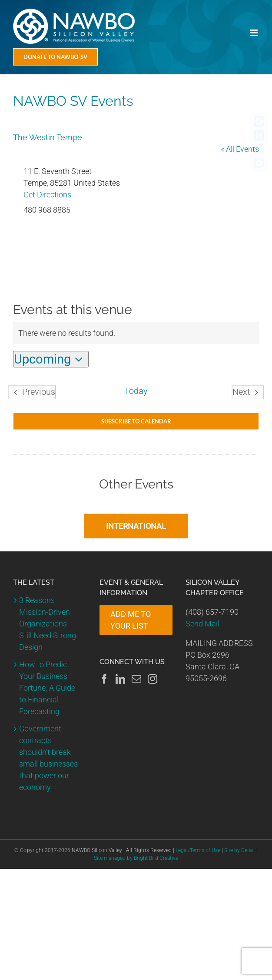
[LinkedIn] (120, 679)
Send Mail (202, 624)
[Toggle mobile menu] (254, 33)
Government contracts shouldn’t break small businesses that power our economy (48, 758)
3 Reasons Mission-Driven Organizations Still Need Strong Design (48, 624)
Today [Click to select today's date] (136, 391)
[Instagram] (153, 679)
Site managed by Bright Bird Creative (136, 858)
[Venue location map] (136, 248)
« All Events (240, 149)
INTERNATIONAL (136, 526)
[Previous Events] (32, 392)
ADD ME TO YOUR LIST (131, 620)
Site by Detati (239, 850)
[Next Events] (248, 392)
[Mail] (136, 679)
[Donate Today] (55, 57)
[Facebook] (104, 679)
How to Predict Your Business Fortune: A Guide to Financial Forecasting (47, 688)
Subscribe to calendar (136, 421)
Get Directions (47, 195)
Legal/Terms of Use (198, 850)
